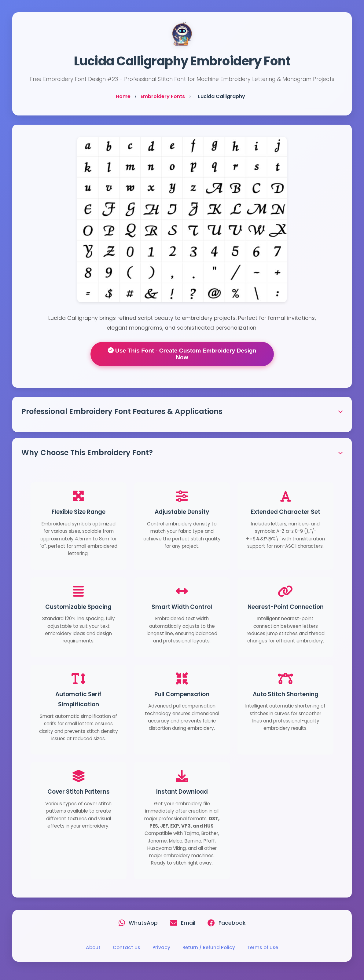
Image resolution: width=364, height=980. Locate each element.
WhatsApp (143, 923)
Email (188, 923)
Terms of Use (263, 947)
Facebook (232, 923)
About (93, 947)
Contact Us (127, 947)
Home (123, 96)
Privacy (161, 947)
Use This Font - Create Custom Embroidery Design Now (182, 354)
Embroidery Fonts (163, 96)
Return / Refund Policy (209, 947)
